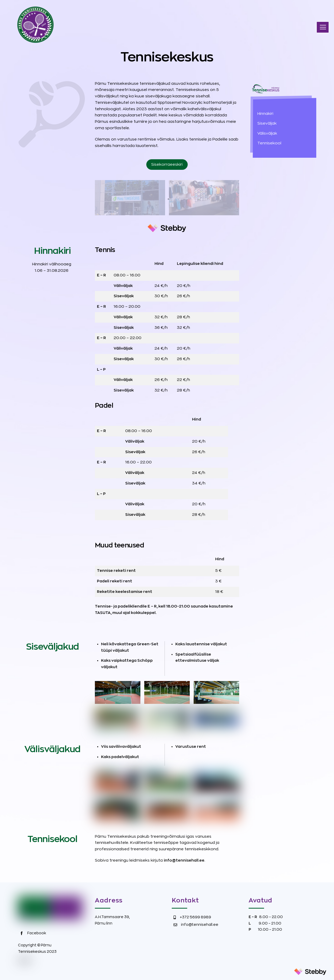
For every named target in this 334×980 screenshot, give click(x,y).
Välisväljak (267, 133)
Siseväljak (267, 123)
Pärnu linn (104, 923)
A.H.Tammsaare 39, (112, 917)
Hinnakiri (265, 114)
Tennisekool (269, 143)
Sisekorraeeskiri (167, 165)
